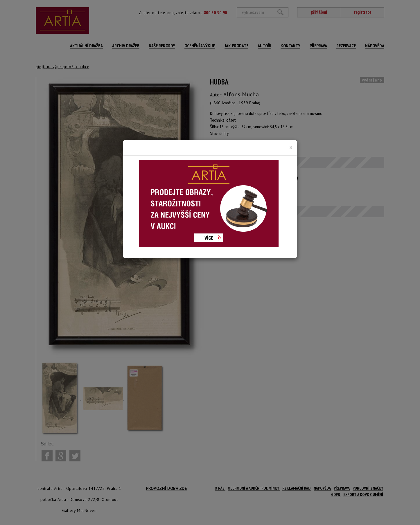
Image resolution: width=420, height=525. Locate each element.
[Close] (291, 148)
